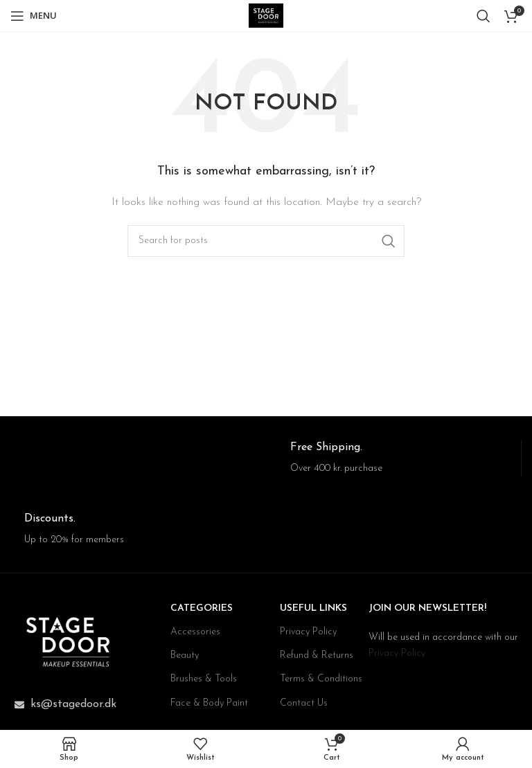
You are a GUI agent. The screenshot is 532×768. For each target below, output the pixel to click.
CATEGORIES (202, 608)
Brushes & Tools (204, 679)
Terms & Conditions (321, 679)
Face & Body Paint (209, 703)
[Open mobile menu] (34, 16)
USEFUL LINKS (313, 608)
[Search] (484, 16)
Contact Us (304, 703)
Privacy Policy (308, 632)
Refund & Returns (317, 655)
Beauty (185, 655)
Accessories (195, 632)
